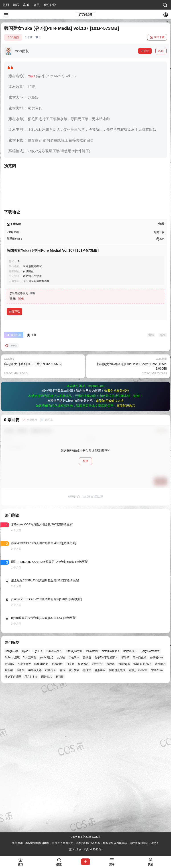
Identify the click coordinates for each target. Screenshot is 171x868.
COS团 (96, 837)
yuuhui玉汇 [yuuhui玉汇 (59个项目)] (47, 801)
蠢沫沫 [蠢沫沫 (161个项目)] (87, 814)
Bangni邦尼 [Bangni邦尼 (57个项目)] (12, 794)
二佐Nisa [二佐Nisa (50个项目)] (74, 801)
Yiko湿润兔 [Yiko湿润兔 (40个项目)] (30, 801)
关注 (145, 51)
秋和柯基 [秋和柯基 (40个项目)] (51, 814)
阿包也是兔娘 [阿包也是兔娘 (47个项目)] (117, 814)
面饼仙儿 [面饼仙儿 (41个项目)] (47, 820)
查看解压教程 (126, 549)
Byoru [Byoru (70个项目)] (26, 794)
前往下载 (157, 37)
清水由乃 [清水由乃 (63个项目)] (160, 807)
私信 (161, 51)
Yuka (32, 76)
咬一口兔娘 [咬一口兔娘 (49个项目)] (140, 801)
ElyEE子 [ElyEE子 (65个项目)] (38, 794)
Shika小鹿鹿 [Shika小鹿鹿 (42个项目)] (12, 801)
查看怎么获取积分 (117, 534)
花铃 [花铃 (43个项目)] (62, 814)
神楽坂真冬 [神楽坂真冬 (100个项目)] (35, 814)
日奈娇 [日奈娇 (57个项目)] (70, 807)
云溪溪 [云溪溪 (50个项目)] (87, 801)
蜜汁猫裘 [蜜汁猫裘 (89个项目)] (74, 814)
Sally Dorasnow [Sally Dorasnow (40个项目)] (150, 794)
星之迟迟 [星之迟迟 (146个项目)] (83, 807)
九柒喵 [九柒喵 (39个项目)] (61, 801)
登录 (21, 442)
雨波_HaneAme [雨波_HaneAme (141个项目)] (138, 814)
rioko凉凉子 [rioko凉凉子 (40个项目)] (130, 794)
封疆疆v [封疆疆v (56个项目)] (10, 807)
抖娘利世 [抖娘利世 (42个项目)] (57, 807)
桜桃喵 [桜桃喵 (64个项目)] (111, 807)
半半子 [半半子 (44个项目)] (125, 801)
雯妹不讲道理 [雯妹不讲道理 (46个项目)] (13, 820)
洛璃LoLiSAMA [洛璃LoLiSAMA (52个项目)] (142, 807)
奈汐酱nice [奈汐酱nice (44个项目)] (157, 801)
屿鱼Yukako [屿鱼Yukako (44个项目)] (41, 807)
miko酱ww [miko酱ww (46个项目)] (92, 794)
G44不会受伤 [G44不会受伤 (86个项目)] (54, 794)
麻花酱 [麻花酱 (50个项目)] (59, 820)
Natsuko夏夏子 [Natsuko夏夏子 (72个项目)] (111, 794)
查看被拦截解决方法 (110, 544)
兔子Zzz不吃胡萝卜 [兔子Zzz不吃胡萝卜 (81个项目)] (106, 801)
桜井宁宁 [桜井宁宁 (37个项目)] (98, 807)
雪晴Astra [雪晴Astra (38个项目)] (157, 814)
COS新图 (13, 37)
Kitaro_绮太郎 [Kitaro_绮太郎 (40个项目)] (74, 794)
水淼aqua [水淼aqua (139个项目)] (124, 807)
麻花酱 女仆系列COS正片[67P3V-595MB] (33, 507)
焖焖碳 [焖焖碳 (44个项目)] (9, 814)
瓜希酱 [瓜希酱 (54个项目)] (20, 814)
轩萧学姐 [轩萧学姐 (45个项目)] (100, 814)
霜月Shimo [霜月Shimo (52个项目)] (31, 820)
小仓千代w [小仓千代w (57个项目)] (24, 807)
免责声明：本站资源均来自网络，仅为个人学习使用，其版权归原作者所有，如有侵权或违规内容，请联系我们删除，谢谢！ (85, 843)
